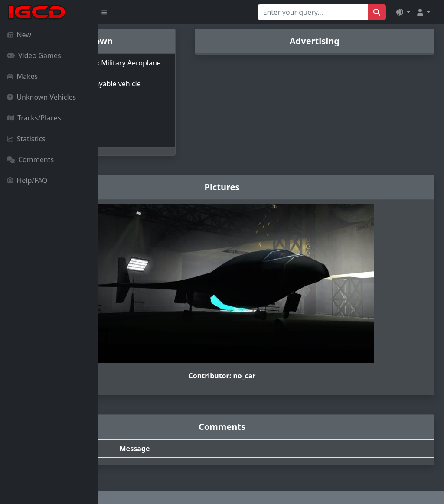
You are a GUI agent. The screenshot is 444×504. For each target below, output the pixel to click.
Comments (30, 159)
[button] (403, 12)
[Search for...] (313, 12)
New (19, 35)
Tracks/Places (34, 118)
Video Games (34, 55)
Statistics (26, 139)
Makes (22, 76)
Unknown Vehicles (41, 97)
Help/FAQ (27, 180)
